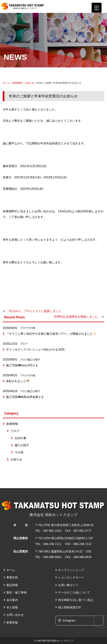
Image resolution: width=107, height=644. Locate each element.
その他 (31, 328)
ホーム (6, 83)
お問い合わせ (15, 615)
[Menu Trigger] (97, 8)
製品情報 (12, 585)
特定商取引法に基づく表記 (75, 600)
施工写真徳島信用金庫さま (25, 397)
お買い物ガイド (68, 585)
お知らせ (29, 83)
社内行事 (20, 438)
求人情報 (12, 607)
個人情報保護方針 (70, 607)
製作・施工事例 (16, 593)
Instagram (67, 620)
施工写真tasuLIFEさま (22, 365)
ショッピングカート (71, 577)
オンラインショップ (71, 570)
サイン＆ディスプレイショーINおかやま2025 (35, 350)
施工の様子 (34, 360)
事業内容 (12, 577)
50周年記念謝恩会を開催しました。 (77, 317)
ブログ (24, 328)
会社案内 (12, 600)
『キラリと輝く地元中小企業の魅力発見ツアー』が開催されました (51, 334)
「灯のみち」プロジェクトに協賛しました (34, 311)
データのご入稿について (74, 593)
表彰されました (18, 381)
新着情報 (17, 83)
